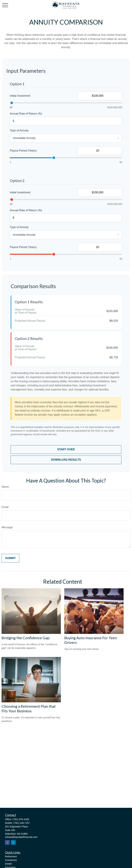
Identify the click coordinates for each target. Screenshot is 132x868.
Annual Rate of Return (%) (26, 114)
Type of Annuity (19, 130)
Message (7, 527)
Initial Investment (20, 96)
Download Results (66, 460)
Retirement (11, 856)
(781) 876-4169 (21, 819)
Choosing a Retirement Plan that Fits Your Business (29, 709)
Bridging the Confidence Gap (26, 638)
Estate (8, 864)
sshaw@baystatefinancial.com (21, 837)
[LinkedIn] (13, 842)
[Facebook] (7, 842)
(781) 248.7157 (22, 823)
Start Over (66, 449)
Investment (11, 860)
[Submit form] (10, 558)
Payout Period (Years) (23, 151)
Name (5, 487)
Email (5, 507)
